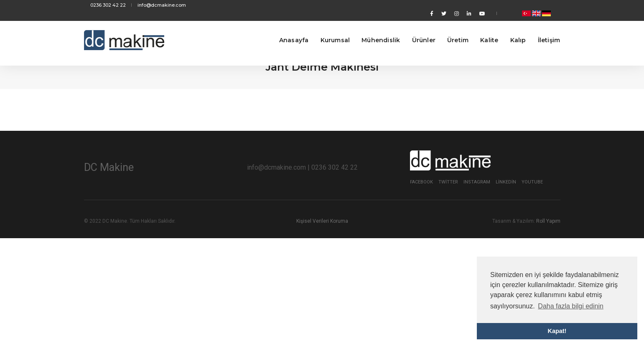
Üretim (451, 29)
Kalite (482, 29)
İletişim (542, 29)
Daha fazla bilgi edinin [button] (571, 306)
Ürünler (417, 29)
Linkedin (506, 182)
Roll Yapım (548, 221)
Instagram (477, 182)
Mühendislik (374, 29)
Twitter (448, 182)
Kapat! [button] (557, 331)
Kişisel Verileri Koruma (322, 221)
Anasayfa (287, 29)
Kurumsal (329, 29)
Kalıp (512, 29)
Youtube (532, 182)
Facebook (421, 182)
